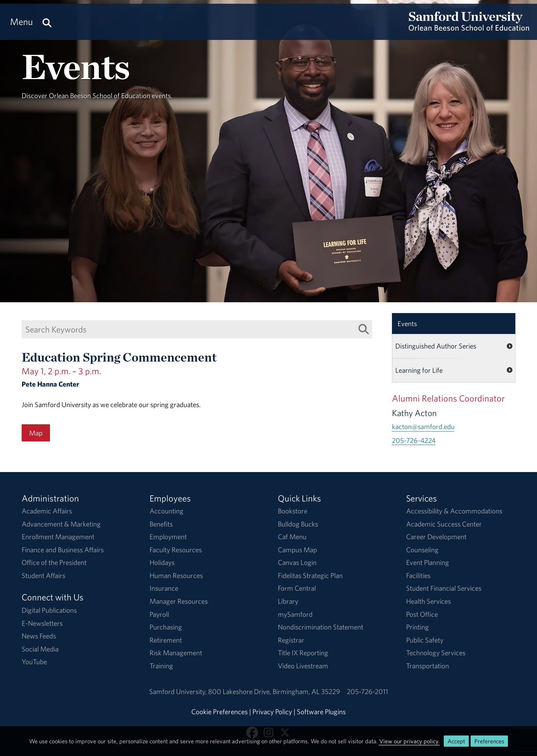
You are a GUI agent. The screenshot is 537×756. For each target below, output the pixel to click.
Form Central (297, 588)
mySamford (295, 614)
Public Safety (425, 640)
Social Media (40, 649)
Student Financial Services (444, 588)
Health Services (428, 601)
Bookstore (293, 511)
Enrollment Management (58, 537)
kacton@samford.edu (423, 427)
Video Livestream (303, 666)
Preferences (489, 741)
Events (407, 324)
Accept (456, 741)
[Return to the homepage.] (469, 28)
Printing (417, 627)
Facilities (418, 575)
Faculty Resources (176, 550)
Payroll (159, 614)
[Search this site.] (47, 22)
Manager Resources (179, 601)
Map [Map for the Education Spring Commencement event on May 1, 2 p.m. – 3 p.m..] (36, 433)
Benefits (161, 524)
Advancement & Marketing (61, 524)
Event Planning (428, 562)
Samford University (179, 691)
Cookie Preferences (219, 712)
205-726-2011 (368, 691)
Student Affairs (43, 575)
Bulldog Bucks (298, 524)
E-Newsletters (42, 623)
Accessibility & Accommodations (454, 511)
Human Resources (176, 575)
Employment (168, 537)
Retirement (166, 640)
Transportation (428, 666)
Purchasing (166, 627)
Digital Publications (49, 610)
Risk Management (176, 653)
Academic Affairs (47, 511)
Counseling (422, 550)
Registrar (291, 640)
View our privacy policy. (409, 741)
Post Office (422, 614)
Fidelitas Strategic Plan (310, 575)
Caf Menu (292, 537)
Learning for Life (419, 370)
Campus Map (297, 550)
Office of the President (54, 562)
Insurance (164, 588)
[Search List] (364, 329)
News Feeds (39, 636)
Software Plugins (321, 712)
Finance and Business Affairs (63, 550)
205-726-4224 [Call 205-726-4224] (414, 440)
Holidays (162, 562)
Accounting (167, 511)
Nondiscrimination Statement (321, 627)
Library (288, 601)
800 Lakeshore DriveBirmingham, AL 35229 (274, 691)
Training (161, 666)
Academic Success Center (444, 524)
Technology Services (436, 653)
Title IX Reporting (303, 653)
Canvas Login (297, 562)
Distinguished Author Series (436, 346)
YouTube (34, 662)
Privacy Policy (272, 712)
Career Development (436, 537)
